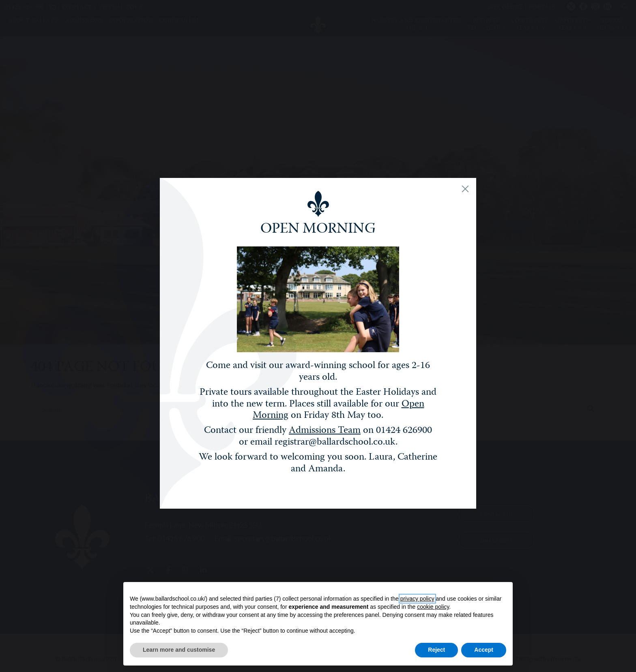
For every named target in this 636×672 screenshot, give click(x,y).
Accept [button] (484, 650)
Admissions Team (325, 434)
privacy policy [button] (417, 599)
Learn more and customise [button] (179, 650)
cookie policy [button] (433, 607)
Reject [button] (436, 650)
